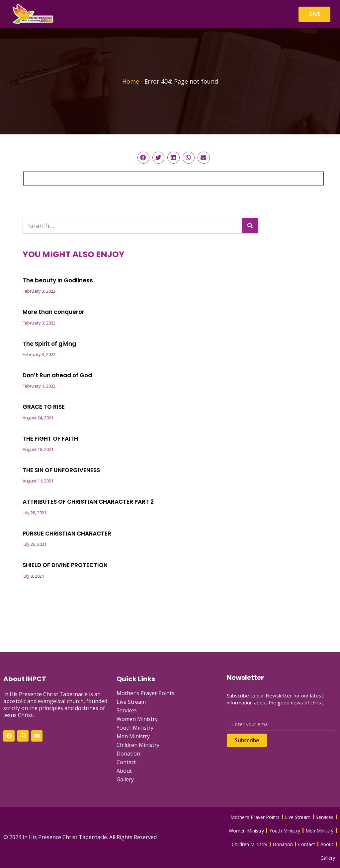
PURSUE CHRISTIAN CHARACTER (67, 534)
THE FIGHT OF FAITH (50, 439)
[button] (143, 158)
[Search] (250, 226)
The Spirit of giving (49, 344)
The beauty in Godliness (58, 280)
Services (127, 710)
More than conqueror (53, 312)
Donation (128, 754)
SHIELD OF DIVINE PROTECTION (65, 565)
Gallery (125, 779)
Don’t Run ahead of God (57, 375)
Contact (126, 762)
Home (131, 81)
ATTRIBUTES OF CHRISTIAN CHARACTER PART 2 (88, 502)
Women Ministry (137, 719)
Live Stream (131, 702)
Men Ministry (133, 736)
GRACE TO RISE (44, 407)
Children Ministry (138, 745)
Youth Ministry (135, 728)
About (124, 771)
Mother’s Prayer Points (145, 693)
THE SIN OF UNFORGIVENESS (61, 470)
